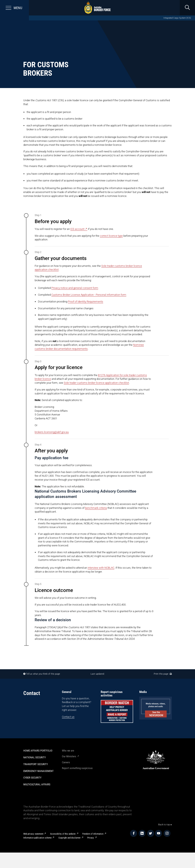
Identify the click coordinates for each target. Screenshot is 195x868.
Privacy (91, 838)
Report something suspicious (77, 768)
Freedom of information (93, 834)
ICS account (77, 229)
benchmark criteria (96, 508)
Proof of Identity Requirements (86, 302)
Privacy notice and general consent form (75, 288)
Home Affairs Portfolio (38, 751)
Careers (66, 762)
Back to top (165, 825)
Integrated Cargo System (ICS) (177, 18)
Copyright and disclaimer (69, 838)
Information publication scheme (37, 838)
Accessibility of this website (63, 834)
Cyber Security (32, 778)
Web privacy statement (33, 834)
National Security (35, 757)
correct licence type (111, 236)
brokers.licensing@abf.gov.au (52, 432)
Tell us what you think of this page (43, 674)
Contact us (68, 717)
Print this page (163, 674)
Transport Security (36, 764)
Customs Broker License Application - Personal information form (89, 295)
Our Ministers (69, 756)
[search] (187, 8)
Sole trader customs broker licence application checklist (96, 383)
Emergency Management (38, 771)
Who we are (68, 751)
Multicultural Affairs (37, 784)
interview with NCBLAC (101, 568)
